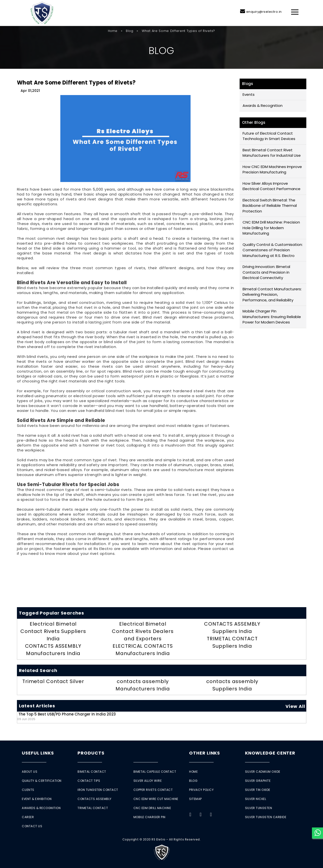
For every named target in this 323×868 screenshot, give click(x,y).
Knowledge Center (270, 753)
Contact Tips (89, 781)
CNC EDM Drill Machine (152, 808)
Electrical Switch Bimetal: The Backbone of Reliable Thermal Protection (270, 206)
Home (113, 31)
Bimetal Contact (92, 772)
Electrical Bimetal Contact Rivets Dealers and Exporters (143, 631)
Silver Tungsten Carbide (266, 817)
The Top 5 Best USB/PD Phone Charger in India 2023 (66, 716)
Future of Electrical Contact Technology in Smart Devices (269, 136)
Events (249, 94)
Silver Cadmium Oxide (263, 772)
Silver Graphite (258, 781)
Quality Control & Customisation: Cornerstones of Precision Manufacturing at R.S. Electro (273, 250)
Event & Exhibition (37, 799)
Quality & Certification (42, 781)
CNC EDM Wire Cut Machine (156, 799)
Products (91, 753)
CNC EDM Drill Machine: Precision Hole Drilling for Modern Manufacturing (271, 228)
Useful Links (38, 753)
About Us (30, 772)
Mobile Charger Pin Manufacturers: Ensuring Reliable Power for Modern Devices (272, 317)
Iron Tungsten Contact (98, 790)
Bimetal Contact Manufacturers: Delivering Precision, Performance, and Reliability (272, 294)
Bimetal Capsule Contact (155, 772)
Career (28, 817)
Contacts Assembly (95, 799)
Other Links (205, 753)
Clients (28, 790)
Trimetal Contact (93, 808)
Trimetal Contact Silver (53, 681)
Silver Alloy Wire (148, 781)
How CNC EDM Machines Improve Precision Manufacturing (272, 169)
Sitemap (195, 799)
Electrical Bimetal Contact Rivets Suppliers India (53, 631)
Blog (129, 31)
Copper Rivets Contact (153, 790)
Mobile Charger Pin (149, 817)
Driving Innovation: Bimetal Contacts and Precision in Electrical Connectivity (266, 272)
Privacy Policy (201, 790)
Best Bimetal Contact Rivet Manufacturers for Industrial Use (272, 153)
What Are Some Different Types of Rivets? (76, 83)
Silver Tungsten (259, 808)
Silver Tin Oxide (258, 790)
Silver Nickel (256, 799)
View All (295, 706)
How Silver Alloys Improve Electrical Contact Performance (271, 186)
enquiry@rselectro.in (264, 12)
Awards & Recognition (263, 105)
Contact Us (32, 826)
